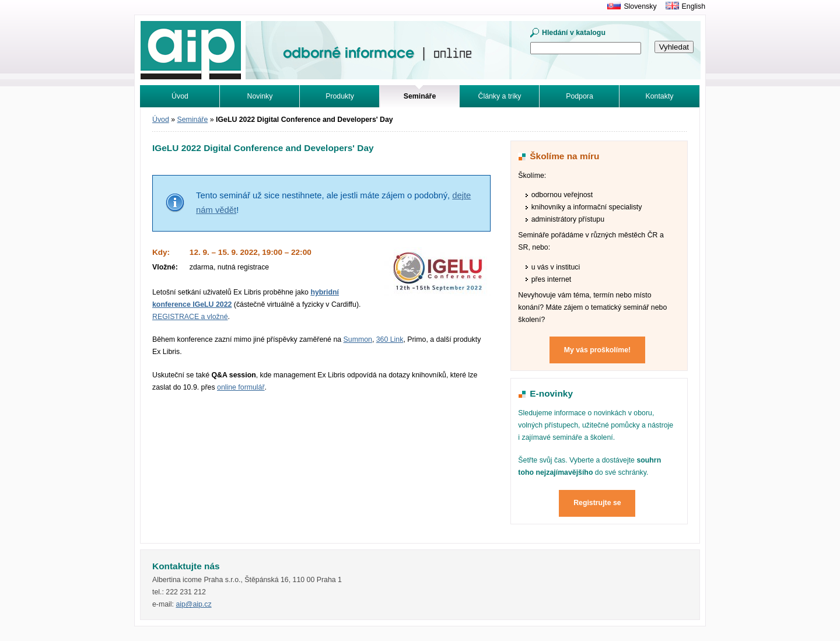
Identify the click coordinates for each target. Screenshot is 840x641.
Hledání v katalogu (574, 33)
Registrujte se (597, 503)
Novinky (260, 96)
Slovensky (640, 6)
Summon (358, 339)
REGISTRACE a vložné (190, 317)
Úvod (180, 96)
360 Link (390, 339)
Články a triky (500, 96)
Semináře (193, 120)
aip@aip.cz (193, 604)
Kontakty (660, 96)
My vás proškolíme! (597, 350)
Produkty (340, 96)
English (694, 6)
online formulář (241, 387)
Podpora (580, 96)
